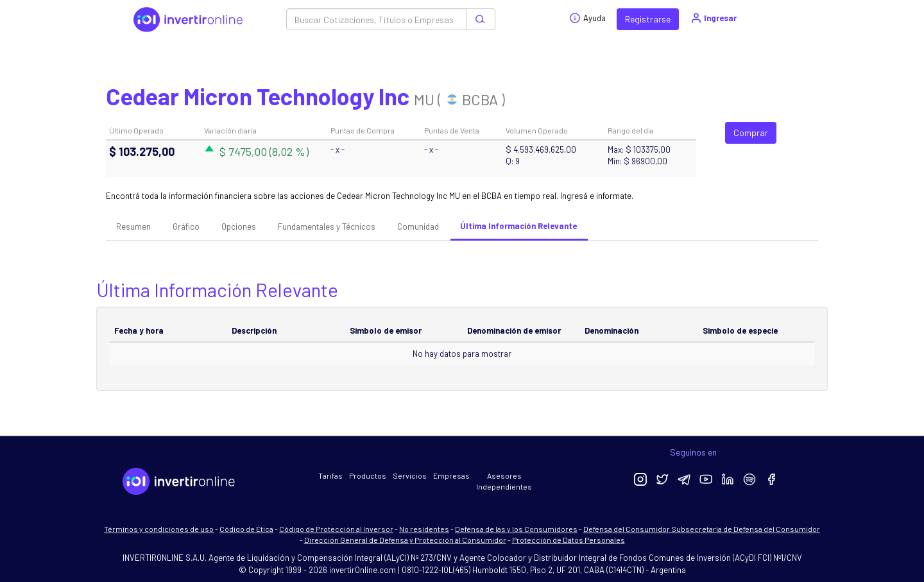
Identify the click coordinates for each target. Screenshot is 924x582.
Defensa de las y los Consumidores (516, 529)
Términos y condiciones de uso (159, 529)
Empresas (451, 475)
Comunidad (418, 227)
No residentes (424, 529)
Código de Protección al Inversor (336, 529)
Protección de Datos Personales (569, 540)
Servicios (410, 475)
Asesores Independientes (504, 481)
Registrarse (648, 19)
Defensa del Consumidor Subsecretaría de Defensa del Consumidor (702, 529)
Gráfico (186, 227)
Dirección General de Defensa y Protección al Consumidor (405, 540)
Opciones (239, 227)
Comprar (751, 133)
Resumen (133, 227)
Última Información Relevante (518, 226)
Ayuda (587, 18)
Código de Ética (246, 529)
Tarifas (330, 475)
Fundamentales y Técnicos (327, 227)
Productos (368, 475)
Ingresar (713, 18)
